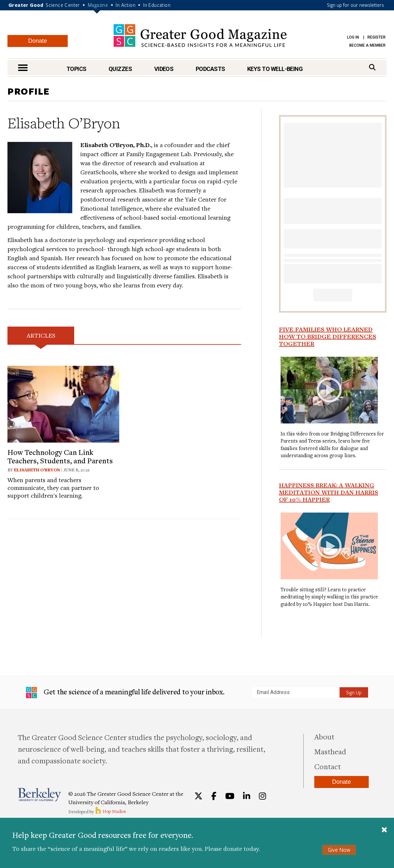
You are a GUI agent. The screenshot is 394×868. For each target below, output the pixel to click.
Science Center (63, 5)
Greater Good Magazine (200, 35)
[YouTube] (230, 796)
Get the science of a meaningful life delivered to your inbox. (125, 693)
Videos (164, 69)
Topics (76, 69)
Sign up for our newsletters (355, 5)
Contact (328, 766)
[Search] (372, 67)
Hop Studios (110, 811)
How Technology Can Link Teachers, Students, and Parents (60, 456)
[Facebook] (214, 796)
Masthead (330, 751)
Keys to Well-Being (275, 69)
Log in (353, 37)
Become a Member (367, 45)
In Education (157, 5)
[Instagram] (262, 796)
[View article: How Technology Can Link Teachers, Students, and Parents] (63, 403)
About (324, 736)
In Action (126, 5)
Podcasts (210, 69)
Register (377, 37)
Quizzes (120, 69)
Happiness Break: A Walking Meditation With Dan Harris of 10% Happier (329, 492)
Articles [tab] (41, 335)
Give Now (339, 850)
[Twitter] (198, 796)
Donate (38, 41)
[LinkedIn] (247, 796)
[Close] (384, 830)
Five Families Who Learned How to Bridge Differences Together (328, 336)
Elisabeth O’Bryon (37, 470)
